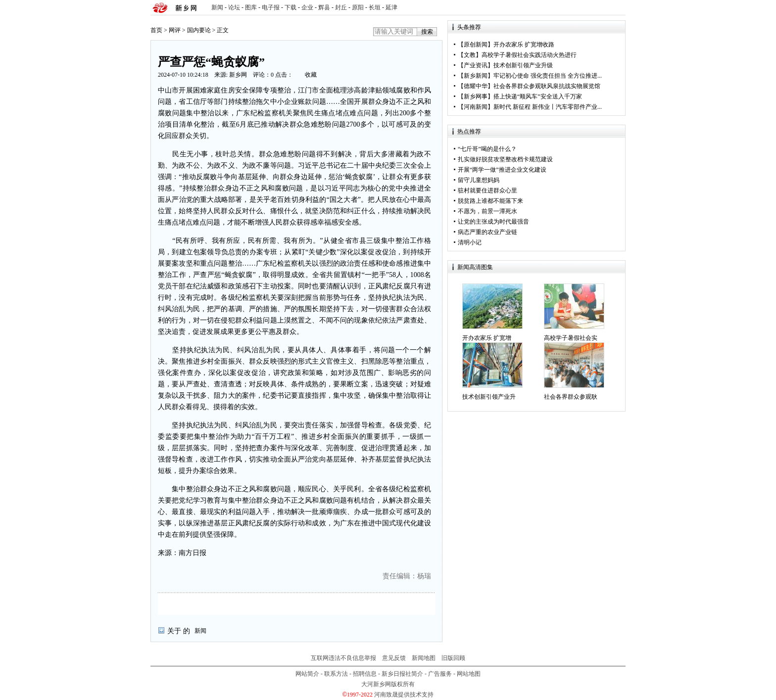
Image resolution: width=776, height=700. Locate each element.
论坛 (234, 7)
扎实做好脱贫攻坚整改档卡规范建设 (505, 159)
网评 (175, 30)
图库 (251, 7)
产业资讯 (476, 65)
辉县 (324, 7)
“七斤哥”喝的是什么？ (487, 149)
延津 (391, 7)
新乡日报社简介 (402, 674)
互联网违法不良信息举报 (343, 658)
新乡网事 (476, 96)
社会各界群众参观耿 (571, 397)
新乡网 (238, 75)
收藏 (311, 75)
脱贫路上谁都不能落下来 (490, 201)
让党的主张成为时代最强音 (493, 222)
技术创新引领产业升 (489, 397)
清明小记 (470, 242)
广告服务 (440, 674)
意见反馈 (394, 658)
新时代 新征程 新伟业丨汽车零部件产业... (548, 107)
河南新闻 (476, 107)
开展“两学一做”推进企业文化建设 (502, 170)
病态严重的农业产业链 (487, 232)
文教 (470, 55)
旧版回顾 (453, 658)
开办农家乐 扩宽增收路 (524, 45)
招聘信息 (365, 674)
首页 (156, 30)
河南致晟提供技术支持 (404, 695)
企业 (307, 7)
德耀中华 (476, 86)
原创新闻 (476, 45)
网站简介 (307, 674)
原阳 (358, 7)
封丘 (341, 7)
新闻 (217, 7)
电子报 (271, 7)
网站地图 (469, 674)
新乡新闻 (476, 76)
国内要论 (199, 30)
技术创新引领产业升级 (523, 65)
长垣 (375, 7)
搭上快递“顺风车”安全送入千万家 (538, 96)
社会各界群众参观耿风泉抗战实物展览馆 (547, 86)
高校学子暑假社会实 (571, 338)
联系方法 (336, 674)
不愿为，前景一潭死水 (487, 211)
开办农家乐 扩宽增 (487, 338)
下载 (291, 7)
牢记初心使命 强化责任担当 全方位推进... (548, 76)
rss (616, 8)
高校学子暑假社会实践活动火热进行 (529, 55)
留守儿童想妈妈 (479, 180)
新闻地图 (424, 658)
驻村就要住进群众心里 (487, 190)
